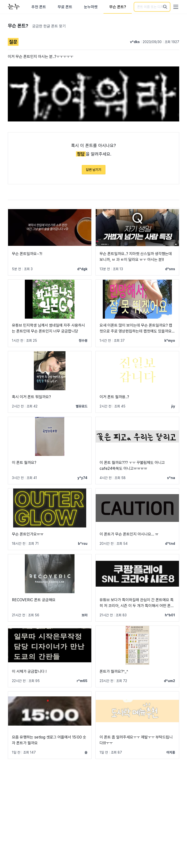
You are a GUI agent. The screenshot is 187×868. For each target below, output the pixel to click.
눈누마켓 (91, 7)
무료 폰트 (65, 7)
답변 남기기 (94, 170)
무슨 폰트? (118, 7)
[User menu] (176, 7)
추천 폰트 (39, 7)
